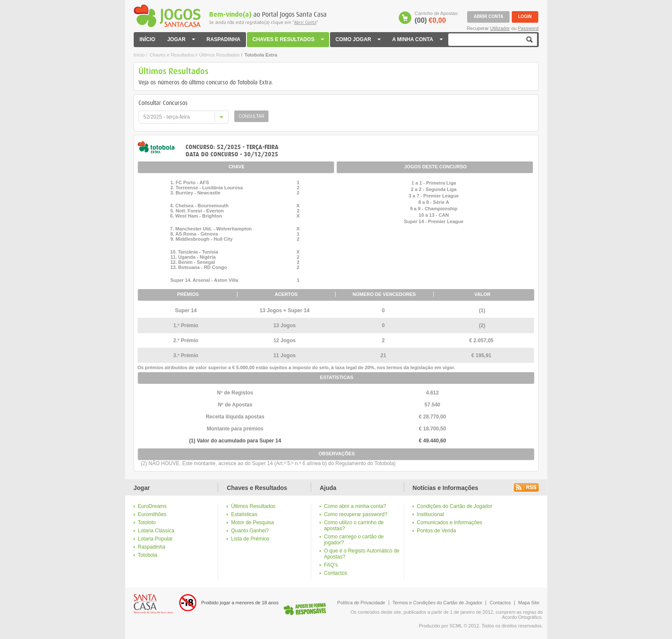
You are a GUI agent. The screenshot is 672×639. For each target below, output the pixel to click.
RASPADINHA (223, 40)
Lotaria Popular (155, 539)
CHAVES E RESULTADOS (289, 40)
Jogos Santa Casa (167, 16)
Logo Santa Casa (154, 604)
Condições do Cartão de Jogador (455, 506)
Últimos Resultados (220, 55)
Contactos (336, 573)
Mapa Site (529, 603)
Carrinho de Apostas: (436, 18)
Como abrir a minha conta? (355, 506)
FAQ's (331, 565)
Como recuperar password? (356, 514)
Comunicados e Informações (450, 523)
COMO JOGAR (359, 40)
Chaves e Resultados (172, 55)
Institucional (430, 514)
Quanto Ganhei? (250, 531)
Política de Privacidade (361, 603)
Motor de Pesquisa (252, 523)
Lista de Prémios (250, 539)
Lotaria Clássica (156, 531)
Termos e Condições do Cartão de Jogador (438, 603)
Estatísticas (244, 514)
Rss (526, 487)
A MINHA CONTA (417, 40)
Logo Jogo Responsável (305, 609)
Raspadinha (152, 547)
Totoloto (147, 523)
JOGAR (181, 40)
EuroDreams (152, 506)
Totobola (148, 555)
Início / (141, 55)
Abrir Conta (305, 22)
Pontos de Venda (436, 531)
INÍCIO (148, 40)
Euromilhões (152, 514)
